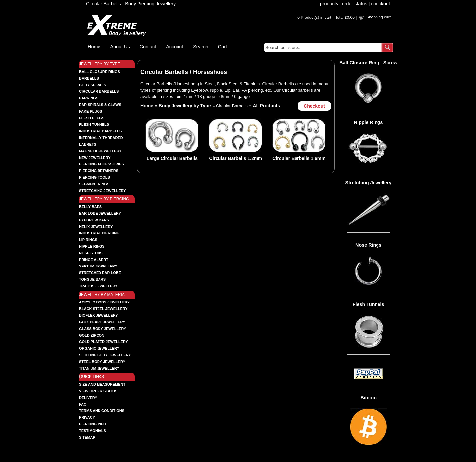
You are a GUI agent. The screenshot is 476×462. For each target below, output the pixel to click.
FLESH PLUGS (92, 118)
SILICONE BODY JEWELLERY (105, 355)
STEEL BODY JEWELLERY (102, 362)
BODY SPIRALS (93, 85)
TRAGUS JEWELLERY (98, 286)
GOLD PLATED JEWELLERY (103, 342)
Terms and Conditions (102, 411)
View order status (98, 391)
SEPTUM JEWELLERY (98, 266)
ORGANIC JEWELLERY (99, 348)
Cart (223, 47)
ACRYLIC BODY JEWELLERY (104, 302)
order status (355, 4)
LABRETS (88, 144)
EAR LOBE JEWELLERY (100, 213)
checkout (380, 4)
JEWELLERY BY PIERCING (104, 199)
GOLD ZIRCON (92, 335)
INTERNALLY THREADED (101, 138)
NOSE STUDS (91, 253)
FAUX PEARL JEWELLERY (102, 322)
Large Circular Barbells (172, 158)
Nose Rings (368, 245)
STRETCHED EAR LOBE (100, 273)
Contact (148, 47)
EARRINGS (89, 98)
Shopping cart (378, 17)
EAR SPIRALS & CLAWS (100, 105)
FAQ (83, 404)
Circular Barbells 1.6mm (299, 158)
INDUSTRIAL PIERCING (99, 233)
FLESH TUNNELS (94, 124)
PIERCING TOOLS (95, 177)
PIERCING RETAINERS (99, 171)
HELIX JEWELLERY (96, 227)
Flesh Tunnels (369, 304)
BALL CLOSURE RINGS (99, 72)
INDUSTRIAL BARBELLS (100, 131)
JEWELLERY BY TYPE (100, 64)
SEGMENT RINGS (94, 184)
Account (175, 47)
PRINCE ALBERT (94, 260)
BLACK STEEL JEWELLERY (103, 309)
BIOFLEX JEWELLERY (99, 315)
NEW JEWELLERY (95, 158)
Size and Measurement (102, 384)
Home (94, 47)
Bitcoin (368, 398)
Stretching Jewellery (369, 183)
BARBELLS (89, 78)
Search (201, 47)
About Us (120, 47)
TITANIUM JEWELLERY (99, 368)
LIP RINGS (88, 240)
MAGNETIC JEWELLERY (100, 151)
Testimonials (93, 431)
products (329, 4)
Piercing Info (93, 424)
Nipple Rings (369, 122)
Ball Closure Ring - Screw (368, 63)
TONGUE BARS (92, 279)
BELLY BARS (90, 207)
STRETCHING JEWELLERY (102, 191)
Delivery (88, 398)
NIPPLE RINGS (92, 246)
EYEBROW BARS (94, 220)
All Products (266, 106)
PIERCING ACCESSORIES (101, 164)
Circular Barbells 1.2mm (236, 158)
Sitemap (87, 437)
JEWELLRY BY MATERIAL (103, 295)
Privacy (87, 417)
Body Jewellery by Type (185, 106)
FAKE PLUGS (91, 111)
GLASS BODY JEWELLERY (102, 329)
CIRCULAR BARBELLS (99, 91)
